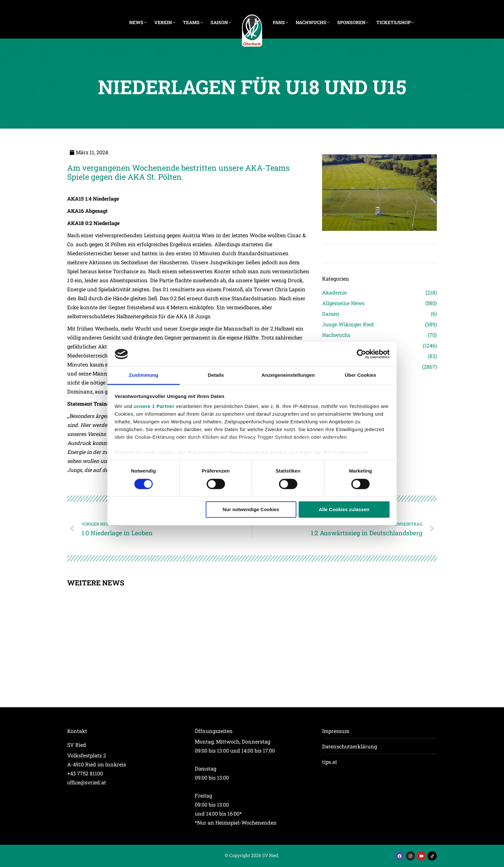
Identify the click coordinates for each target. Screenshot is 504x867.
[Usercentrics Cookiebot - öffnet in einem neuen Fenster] (361, 354)
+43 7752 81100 (85, 773)
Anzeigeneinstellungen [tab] (288, 375)
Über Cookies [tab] (361, 375)
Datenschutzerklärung (350, 746)
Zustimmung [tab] (144, 375)
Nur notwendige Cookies (251, 510)
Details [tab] (216, 375)
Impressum (336, 731)
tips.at (330, 762)
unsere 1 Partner (154, 406)
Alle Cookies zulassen (344, 510)
